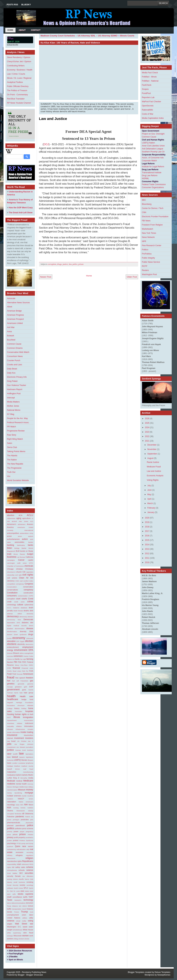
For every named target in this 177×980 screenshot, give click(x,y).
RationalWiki (147, 110)
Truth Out (11, 472)
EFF (18, 641)
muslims (30, 796)
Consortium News (15, 356)
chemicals (29, 566)
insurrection (29, 735)
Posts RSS (12, 5)
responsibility (12, 864)
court (18, 599)
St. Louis (17, 891)
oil (23, 814)
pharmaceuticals (14, 823)
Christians (29, 569)
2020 (147, 518)
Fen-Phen (24, 665)
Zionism (21, 939)
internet (10, 738)
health (11, 696)
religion (29, 858)
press (9, 835)
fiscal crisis (17, 671)
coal (21, 581)
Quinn (18, 846)
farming (30, 659)
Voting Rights (153, 480)
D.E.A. (9, 608)
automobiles (20, 542)
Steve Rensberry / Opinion (19, 57)
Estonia (10, 653)
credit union (19, 602)
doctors (10, 635)
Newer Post (46, 277)
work (31, 936)
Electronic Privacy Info (17, 377)
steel (31, 891)
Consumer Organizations (153, 187)
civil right (18, 575)
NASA (31, 799)
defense (10, 614)
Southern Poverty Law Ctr (153, 152)
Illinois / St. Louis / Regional (19, 78)
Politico (145, 250)
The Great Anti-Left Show (21, 213)
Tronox (17, 912)
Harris (16, 693)
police (30, 825)
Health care (27, 696)
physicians (29, 823)
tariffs (25, 897)
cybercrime (29, 605)
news (18, 805)
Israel (13, 741)
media (31, 778)
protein (10, 840)
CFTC (31, 563)
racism (31, 846)
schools (22, 870)
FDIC (24, 662)
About (22, 30)
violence (11, 921)
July (149, 486)
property (22, 837)
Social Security (13, 885)
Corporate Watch (149, 161)
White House (28, 930)
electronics (29, 644)
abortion (11, 515)
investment (19, 738)
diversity (23, 631)
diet (32, 623)
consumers (12, 596)
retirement (25, 864)
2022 (147, 436)
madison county (27, 766)
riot (13, 867)
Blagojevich (11, 551)
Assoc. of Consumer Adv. (153, 158)
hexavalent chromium (16, 705)
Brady (31, 551)
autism (25, 539)
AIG (9, 521)
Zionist (27, 939)
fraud (11, 677)
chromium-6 (11, 572)
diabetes (25, 623)
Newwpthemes (164, 975)
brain (9, 554)
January (151, 512)
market (18, 775)
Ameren (30, 524)
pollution (18, 828)
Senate (18, 876)
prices (15, 834)
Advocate (11, 298)
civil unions (12, 578)
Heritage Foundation (25, 702)
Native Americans (26, 802)
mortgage (29, 793)
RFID (31, 864)
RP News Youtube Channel (19, 103)
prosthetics (29, 837)
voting (30, 921)
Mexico (10, 787)
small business (19, 882)
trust (32, 912)
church (19, 572)
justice (10, 750)
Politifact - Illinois (149, 77)
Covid (31, 599)
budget (30, 554)
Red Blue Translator (16, 99)
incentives (11, 723)
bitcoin (31, 548)
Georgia (10, 687)
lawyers (22, 757)
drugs (31, 634)
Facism (26, 656)
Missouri (22, 790)
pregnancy (29, 832)
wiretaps (10, 936)
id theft (30, 714)
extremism (18, 656)
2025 (147, 423)
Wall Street (21, 924)
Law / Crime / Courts (16, 74)
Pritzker (30, 835)
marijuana (11, 775)
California (29, 557)
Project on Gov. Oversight (153, 134)
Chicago (10, 569)
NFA (22, 805)
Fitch (24, 671)
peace (9, 820)
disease (30, 628)
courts (24, 599)
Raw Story (12, 435)
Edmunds (30, 638)
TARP (31, 897)
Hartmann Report (15, 389)
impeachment (12, 720)
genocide (21, 684)
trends (10, 912)
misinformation (12, 790)
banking (11, 545)
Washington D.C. (14, 927)
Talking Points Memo (16, 451)
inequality (10, 726)
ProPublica (147, 254)
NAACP (21, 799)
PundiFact (146, 93)
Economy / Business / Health (20, 70)
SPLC (26, 888)
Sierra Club (12, 447)
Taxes (10, 900)
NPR (144, 241)
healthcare (13, 699)
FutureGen (24, 681)
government (13, 690)
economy (19, 638)
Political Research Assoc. (18, 423)
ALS (32, 521)
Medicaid (11, 781)
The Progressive (14, 468)
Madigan (10, 766)
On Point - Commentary (18, 95)
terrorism (30, 903)
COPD (31, 596)
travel (24, 909)
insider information (14, 732)
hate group (28, 693)
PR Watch (12, 427)
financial (16, 668)
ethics (22, 653)
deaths (26, 611)
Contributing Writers (16, 66)
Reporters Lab (148, 97)
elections (12, 644)
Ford (14, 674)
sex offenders (28, 876)
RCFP (145, 266)
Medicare (28, 781)
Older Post (132, 277)
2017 (147, 531)
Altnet (10, 307)
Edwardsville (13, 45)
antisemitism (24, 533)
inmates (30, 729)
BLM (18, 551)
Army (31, 533)
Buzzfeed (11, 340)
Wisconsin (18, 936)
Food (9, 674)
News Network (148, 237)
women (26, 936)
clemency (11, 581)
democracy (13, 616)
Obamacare (20, 811)
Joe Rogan (19, 744)
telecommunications (19, 903)
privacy (10, 837)
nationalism (12, 802)
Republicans (28, 861)
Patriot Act (29, 817)
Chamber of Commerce (15, 566)
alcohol (14, 521)
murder (24, 796)
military (31, 787)
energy (10, 650)
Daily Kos (11, 373)
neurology (11, 805)
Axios (10, 332)
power (16, 831)
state (22, 891)
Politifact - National (150, 81)
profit (16, 837)
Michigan (16, 787)
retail (19, 864)
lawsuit (15, 757)
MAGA (18, 769)
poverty (10, 832)
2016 (147, 536)
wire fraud (28, 933)
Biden (10, 548)
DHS (18, 623)
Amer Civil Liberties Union (153, 146)
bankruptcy (21, 545)
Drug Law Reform (150, 176)
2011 (147, 558)
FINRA (10, 671)
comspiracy (20, 584)
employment (28, 647)
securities (29, 873)
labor (9, 754)
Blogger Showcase (35, 975)
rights (9, 867)
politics (11, 828)
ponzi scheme (28, 828)
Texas (9, 906)
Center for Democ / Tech (153, 208)
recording (30, 852)
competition (11, 584)
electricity (21, 644)
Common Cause (14, 344)
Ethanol (16, 653)
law (21, 753)
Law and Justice (53, 119)
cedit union (22, 563)
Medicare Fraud (154, 467)
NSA (9, 808)
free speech (20, 678)
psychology (12, 843)
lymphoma (29, 763)
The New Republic (15, 464)
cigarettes (30, 572)
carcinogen (11, 563)
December (152, 445)
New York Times (149, 233)
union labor (28, 915)
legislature (30, 757)
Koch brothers (28, 750)
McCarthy (24, 778)
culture (20, 605)
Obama (10, 811)
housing (11, 714)
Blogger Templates (136, 972)
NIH (26, 805)
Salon (10, 443)
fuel (9, 681)
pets (32, 820)
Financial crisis (27, 668)
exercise (10, 656)
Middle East (23, 787)
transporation (17, 909)
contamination (23, 596)
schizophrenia (12, 870)
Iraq (9, 741)
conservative (28, 587)
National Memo (14, 410)
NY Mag (11, 414)
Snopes (145, 89)
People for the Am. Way (18, 418)
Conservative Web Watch (18, 352)
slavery (10, 882)
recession (20, 852)
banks (30, 545)
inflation (19, 726)
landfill (15, 754)
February (151, 508)
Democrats (28, 620)
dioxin (31, 626)
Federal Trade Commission (154, 184)
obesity (31, 811)
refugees (19, 855)
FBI (15, 662)
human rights (21, 714)
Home (10, 30)
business (12, 557)
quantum (10, 846)
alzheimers (21, 524)
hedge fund (27, 699)
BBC (144, 200)
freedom (29, 678)
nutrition (30, 808)
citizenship (11, 575)
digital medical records (17, 626)
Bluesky (26, 5)
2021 (147, 441)
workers (10, 939)
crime (30, 601)
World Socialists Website (18, 480)
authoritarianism (13, 539)
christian (19, 569)
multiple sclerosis (14, 796)
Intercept (11, 398)
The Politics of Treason (17, 90)
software (10, 888)
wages (10, 924)
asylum (31, 536)
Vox (9, 476)
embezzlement (13, 647)
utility (31, 918)
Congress (29, 584)
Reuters (145, 270)
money (29, 790)
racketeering (11, 849)
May (149, 494)
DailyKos (16, 608)
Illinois (17, 717)
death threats (18, 611)
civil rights (28, 575)
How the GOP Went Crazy (21, 208)
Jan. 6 (31, 741)
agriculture (26, 518)
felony (17, 665)
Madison (17, 766)
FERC (31, 665)
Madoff (10, 769)
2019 (147, 522)
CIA (24, 572)
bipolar (24, 548)
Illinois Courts (127, 36)
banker (31, 542)
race (24, 846)
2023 (147, 432)
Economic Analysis (155, 476)
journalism (30, 747)
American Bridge (14, 311)
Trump (24, 912)
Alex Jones (23, 521)
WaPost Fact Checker (152, 102)
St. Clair (10, 891)
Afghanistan (11, 518)
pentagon (16, 820)
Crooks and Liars (15, 365)
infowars (10, 729)
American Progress (16, 315)
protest (16, 840)
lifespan (30, 760)
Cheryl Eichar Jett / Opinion (19, 62)
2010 (147, 562)
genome (30, 684)
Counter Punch (14, 360)
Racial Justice (153, 462)
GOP (31, 687)
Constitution (12, 593)
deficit (20, 614)
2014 (147, 545)
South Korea (18, 888)
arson (20, 536)
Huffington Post (14, 394)
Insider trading (27, 732)
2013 (147, 549)
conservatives (13, 590)
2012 (147, 554)
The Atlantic (12, 456)
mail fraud (28, 769)
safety (18, 867)
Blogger (21, 975)
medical (19, 781)
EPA (31, 650)
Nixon (31, 805)
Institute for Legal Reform (153, 167)
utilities (25, 918)
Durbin (9, 638)
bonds (23, 551)
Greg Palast (12, 381)
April (149, 499)
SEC (21, 873)
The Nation (12, 460)
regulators (30, 855)
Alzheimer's (12, 524)
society (22, 885)
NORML (146, 178)
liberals (24, 760)
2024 (147, 427)
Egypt (22, 641)
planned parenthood (16, 825)
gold (25, 687)
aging (19, 518)
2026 (147, 419)
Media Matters (13, 402)
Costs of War (148, 114)
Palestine (11, 817)
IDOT (9, 717)
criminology (12, 605)
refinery (10, 855)
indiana (20, 723)
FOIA (31, 671)
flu (27, 671)
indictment (29, 723)
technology (28, 900)
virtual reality (21, 921)
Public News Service (151, 262)
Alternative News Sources (18, 303)
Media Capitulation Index (153, 118)
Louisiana (22, 763)
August (150, 458)
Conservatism (12, 587)
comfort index (28, 581)
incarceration (29, 720)
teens (9, 903)
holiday (24, 708)
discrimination (20, 629)
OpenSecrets (148, 106)
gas (31, 681)
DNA (31, 631)
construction (28, 593)
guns (24, 690)
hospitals (29, 711)
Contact (36, 30)
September (152, 454)
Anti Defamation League (153, 149)
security (10, 876)
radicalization (21, 849)
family (17, 659)
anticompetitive (13, 533)
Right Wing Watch (15, 439)
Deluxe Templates (162, 972)
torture (30, 906)
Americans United (15, 323)
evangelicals (29, 653)
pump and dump (27, 843)
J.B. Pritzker (22, 741)
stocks (20, 894)
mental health (21, 784)
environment (21, 650)
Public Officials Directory (18, 86)
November (152, 449)
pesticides (25, 820)
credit (9, 602)
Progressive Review (16, 431)
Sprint (31, 888)
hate (21, 693)
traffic (9, 909)
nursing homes (19, 808)
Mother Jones (13, 406)
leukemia (10, 760)
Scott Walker (12, 873)
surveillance (17, 897)
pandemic (20, 817)
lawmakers (29, 754)
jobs (9, 744)
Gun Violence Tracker (17, 385)
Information (29, 726)
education (11, 641)
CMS (17, 581)
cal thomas (21, 557)
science (30, 870)
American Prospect (15, 319)
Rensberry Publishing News (34, 972)
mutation (10, 799)
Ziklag (16, 939)
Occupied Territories (14, 814)
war (31, 924)
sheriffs (21, 879)
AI (32, 518)
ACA (20, 515)
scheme (30, 867)
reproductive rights (14, 861)
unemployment (13, 915)
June (149, 490)
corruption (11, 599)
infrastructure (20, 729)
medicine (11, 784)
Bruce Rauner (19, 554)
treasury (30, 909)
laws (9, 757)
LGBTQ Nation (148, 143)
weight (10, 930)
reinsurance (11, 858)
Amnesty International (20, 530)
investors (29, 738)
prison (23, 834)
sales (23, 867)
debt (31, 611)
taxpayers (18, 900)
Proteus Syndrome (26, 840)
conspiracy (28, 590)
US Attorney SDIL (86, 36)
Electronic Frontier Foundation (155, 217)
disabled (10, 629)
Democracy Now (14, 620)
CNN (144, 212)
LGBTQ (17, 760)
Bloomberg (147, 204)
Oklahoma (29, 814)
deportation (11, 623)
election (29, 641)
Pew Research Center (152, 245)
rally (28, 849)
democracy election (26, 617)
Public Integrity (148, 258)
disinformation (12, 632)
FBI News (146, 221)
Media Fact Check (150, 73)
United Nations (14, 918)
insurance (12, 735)
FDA (20, 662)
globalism (18, 687)
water (31, 927)
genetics (11, 684)
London (15, 763)
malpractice (12, 772)
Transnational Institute (152, 173)
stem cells (11, 894)
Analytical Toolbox (15, 82)
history (17, 708)
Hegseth (10, 702)
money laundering (15, 793)
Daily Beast (12, 369)
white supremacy (14, 933)
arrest (9, 536)
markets (24, 775)
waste (25, 927)
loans (9, 763)
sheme (15, 879)
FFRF (9, 668)
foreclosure (28, 674)
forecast (20, 674)
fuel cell (15, 681)
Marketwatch (148, 229)
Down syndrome (20, 635)
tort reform (23, 906)
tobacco (15, 906)
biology (17, 548)
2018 (147, 527)
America (10, 527)
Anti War (11, 327)
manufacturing (28, 772)
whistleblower (18, 930)
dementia (30, 614)
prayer (22, 832)
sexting (10, 879)
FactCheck (147, 85)
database (24, 608)
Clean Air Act (26, 578)
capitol (30, 560)
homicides (19, 711)
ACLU (30, 515)
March (150, 503)
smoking (30, 882)
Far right (23, 659)
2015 (147, 540)
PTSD (19, 843)
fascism (10, 662)
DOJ (46, 144)
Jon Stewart (21, 747)
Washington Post (149, 274)
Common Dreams (15, 348)
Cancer (21, 560)
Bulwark (11, 336)
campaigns (11, 560)
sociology (30, 885)
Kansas (18, 750)
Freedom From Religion (152, 225)
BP (27, 551)
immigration (28, 717)
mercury (30, 784)
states (27, 891)
